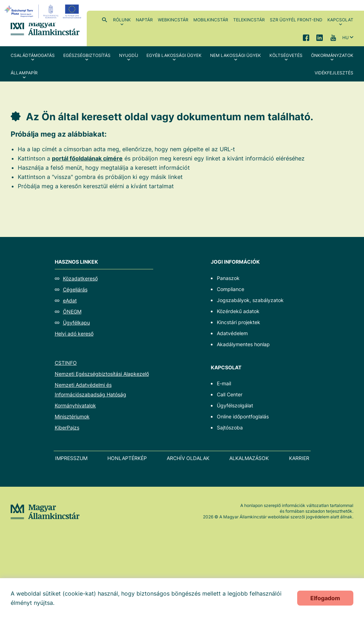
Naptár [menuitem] (144, 20)
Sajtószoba (230, 427)
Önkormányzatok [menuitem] (332, 55)
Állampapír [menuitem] (24, 73)
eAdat (70, 300)
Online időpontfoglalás (243, 416)
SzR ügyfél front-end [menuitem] (296, 20)
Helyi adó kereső (74, 334)
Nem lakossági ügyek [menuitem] (235, 55)
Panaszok (228, 278)
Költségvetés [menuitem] (286, 55)
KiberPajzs (67, 427)
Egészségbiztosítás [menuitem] (87, 55)
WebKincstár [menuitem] (173, 20)
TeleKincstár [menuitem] (249, 20)
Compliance (231, 289)
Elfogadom (325, 598)
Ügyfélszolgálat (235, 405)
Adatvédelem (232, 333)
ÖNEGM (72, 311)
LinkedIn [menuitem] (320, 37)
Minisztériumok (72, 416)
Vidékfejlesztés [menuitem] (334, 73)
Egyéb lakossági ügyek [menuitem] (174, 55)
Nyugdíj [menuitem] (129, 55)
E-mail (224, 383)
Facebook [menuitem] (306, 37)
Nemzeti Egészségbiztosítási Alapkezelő (102, 374)
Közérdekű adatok (238, 311)
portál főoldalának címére (87, 158)
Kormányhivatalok (75, 405)
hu (346, 38)
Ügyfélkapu (76, 323)
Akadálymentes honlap (243, 344)
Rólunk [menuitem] (122, 20)
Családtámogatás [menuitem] (33, 55)
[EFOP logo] (44, 11)
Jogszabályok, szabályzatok (250, 300)
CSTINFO (66, 363)
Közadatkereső (80, 278)
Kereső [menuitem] (105, 20)
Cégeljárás (75, 289)
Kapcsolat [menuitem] (340, 20)
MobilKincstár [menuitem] (211, 20)
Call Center (230, 394)
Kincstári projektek (239, 322)
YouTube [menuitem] (333, 37)
